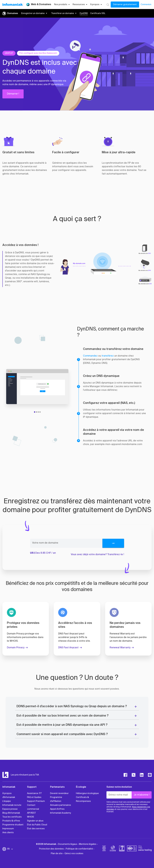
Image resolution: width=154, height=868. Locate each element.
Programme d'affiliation (56, 799)
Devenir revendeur (59, 793)
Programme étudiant (13, 825)
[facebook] (125, 775)
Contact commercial (33, 807)
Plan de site (57, 854)
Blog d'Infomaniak (11, 813)
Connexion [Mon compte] (146, 5)
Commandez (90, 356)
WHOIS (31, 817)
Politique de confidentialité (79, 849)
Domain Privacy (16, 648)
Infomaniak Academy (61, 813)
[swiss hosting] (145, 849)
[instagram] (150, 775)
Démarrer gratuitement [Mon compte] (125, 5)
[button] (88, 71)
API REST (31, 813)
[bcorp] (104, 849)
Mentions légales (88, 844)
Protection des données (51, 849)
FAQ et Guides (34, 797)
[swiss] (122, 849)
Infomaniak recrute (12, 805)
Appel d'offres (57, 809)
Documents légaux (68, 844)
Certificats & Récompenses (83, 799)
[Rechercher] (108, 5)
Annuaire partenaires (61, 805)
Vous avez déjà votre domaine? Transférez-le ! (97, 555)
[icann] (113, 849)
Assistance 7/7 (34, 793)
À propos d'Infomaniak (9, 795)
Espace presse (10, 809)
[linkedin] (142, 775)
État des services (36, 829)
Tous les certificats (12, 817)
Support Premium (36, 801)
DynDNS (84, 13)
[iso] (132, 849)
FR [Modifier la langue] (10, 849)
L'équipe (7, 801)
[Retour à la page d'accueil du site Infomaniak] (12, 5)
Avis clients (8, 833)
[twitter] (134, 775)
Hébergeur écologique (87, 793)
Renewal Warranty (120, 648)
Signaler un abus (35, 821)
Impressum (8, 829)
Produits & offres (11, 821)
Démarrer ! (13, 94)
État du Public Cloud (37, 825)
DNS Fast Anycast (68, 648)
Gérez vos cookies (74, 854)
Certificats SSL (98, 13)
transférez (108, 356)
